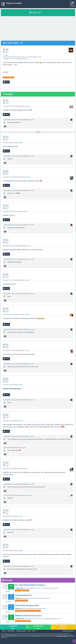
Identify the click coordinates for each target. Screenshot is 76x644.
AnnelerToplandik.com (69, 631)
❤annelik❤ (6, 77)
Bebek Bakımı (11, 631)
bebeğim (18, 611)
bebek (34, 631)
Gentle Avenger (40, 619)
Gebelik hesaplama (21, 631)
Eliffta (34, 598)
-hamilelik (18, 601)
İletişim (4, 631)
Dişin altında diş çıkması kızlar (27, 605)
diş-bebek (38, 611)
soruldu (40, 57)
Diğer (11, 57)
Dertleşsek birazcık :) (23, 595)
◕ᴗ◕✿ (12, 77)
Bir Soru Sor (35, 13)
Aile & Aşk (26, 588)
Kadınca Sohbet (14, 3)
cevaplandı (28, 106)
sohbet (24, 621)
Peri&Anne (39, 588)
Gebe (29, 631)
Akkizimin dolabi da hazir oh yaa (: (28, 616)
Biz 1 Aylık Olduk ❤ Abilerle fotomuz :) (30, 585)
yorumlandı (32, 120)
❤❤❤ (29, 621)
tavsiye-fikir (31, 611)
